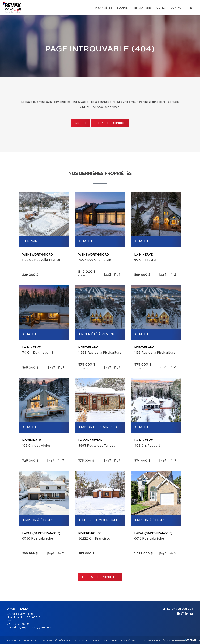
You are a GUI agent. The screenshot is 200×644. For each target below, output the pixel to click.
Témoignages (142, 8)
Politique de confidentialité (148, 640)
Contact (177, 8)
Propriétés (104, 8)
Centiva (190, 640)
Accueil (81, 123)
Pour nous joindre (110, 123)
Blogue (122, 8)
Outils (161, 8)
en (192, 8)
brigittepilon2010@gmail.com (34, 628)
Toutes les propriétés (100, 577)
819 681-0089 (21, 624)
